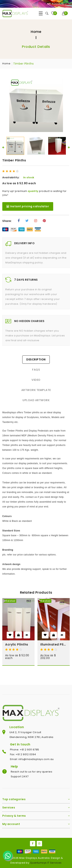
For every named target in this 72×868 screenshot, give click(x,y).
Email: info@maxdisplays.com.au (32, 759)
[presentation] (3, 147)
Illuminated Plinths (54, 644)
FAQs (36, 370)
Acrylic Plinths (17, 644)
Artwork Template (36, 390)
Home (36, 32)
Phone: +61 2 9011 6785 (25, 750)
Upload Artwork (36, 400)
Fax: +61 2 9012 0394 (23, 754)
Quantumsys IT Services (46, 863)
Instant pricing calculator (28, 206)
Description (36, 359)
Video (36, 380)
